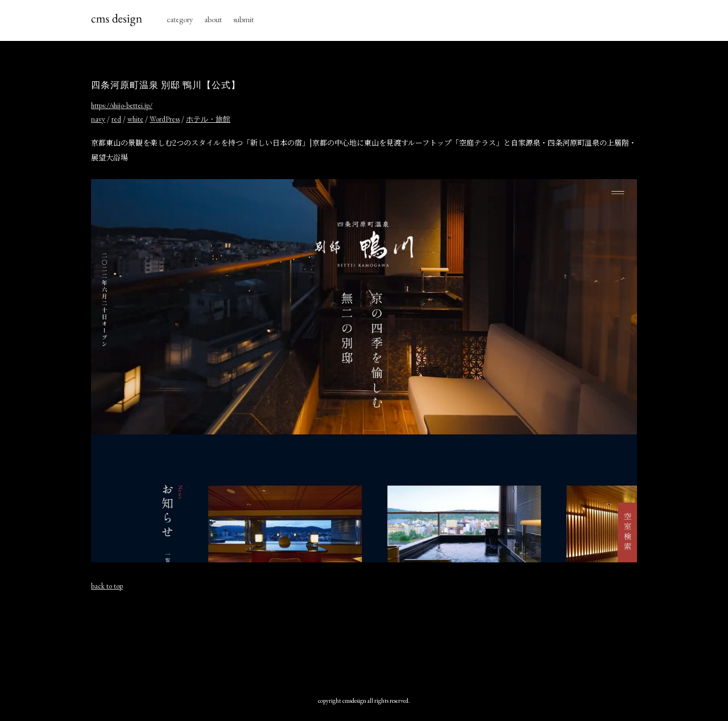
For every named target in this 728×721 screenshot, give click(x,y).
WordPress (165, 119)
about (213, 19)
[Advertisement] (364, 641)
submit (243, 19)
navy (98, 119)
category (180, 19)
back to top (107, 586)
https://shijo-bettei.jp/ (122, 105)
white (135, 119)
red (116, 119)
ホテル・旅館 (208, 119)
